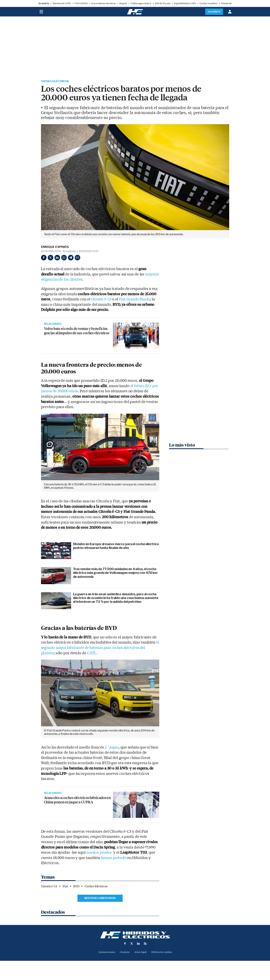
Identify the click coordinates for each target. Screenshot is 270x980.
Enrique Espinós (55, 248)
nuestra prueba (100, 853)
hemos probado (115, 858)
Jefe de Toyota (163, 3)
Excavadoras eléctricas (104, 3)
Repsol (123, 3)
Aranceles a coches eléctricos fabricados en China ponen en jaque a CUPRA (77, 804)
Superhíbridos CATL (185, 3)
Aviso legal (141, 953)
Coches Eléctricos (58, 82)
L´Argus (112, 748)
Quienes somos (105, 953)
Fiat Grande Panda (137, 300)
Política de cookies (163, 953)
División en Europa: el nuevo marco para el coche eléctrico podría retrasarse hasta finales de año (116, 547)
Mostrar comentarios (100, 899)
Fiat (65, 887)
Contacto (124, 953)
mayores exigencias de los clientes (71, 280)
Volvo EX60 (81, 3)
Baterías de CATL (62, 3)
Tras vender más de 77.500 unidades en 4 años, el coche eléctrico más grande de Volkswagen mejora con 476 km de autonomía (115, 574)
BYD (76, 887)
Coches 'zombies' (208, 3)
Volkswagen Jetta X (141, 3)
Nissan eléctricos (230, 3)
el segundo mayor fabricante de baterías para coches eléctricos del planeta (100, 648)
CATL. (93, 654)
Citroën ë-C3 (102, 300)
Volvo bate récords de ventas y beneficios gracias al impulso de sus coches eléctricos (77, 335)
